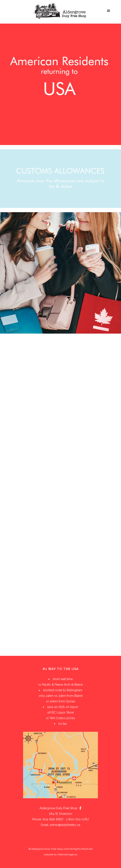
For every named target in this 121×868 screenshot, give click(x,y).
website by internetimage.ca (60, 854)
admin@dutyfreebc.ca (65, 825)
